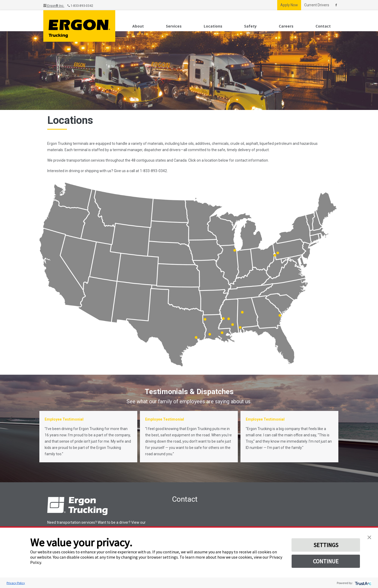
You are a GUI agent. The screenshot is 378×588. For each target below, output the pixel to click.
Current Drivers (317, 5)
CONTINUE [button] (326, 561)
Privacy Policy (16, 583)
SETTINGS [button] (326, 545)
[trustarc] (363, 583)
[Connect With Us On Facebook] (336, 5)
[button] (369, 537)
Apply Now (289, 5)
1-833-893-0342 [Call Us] (80, 6)
